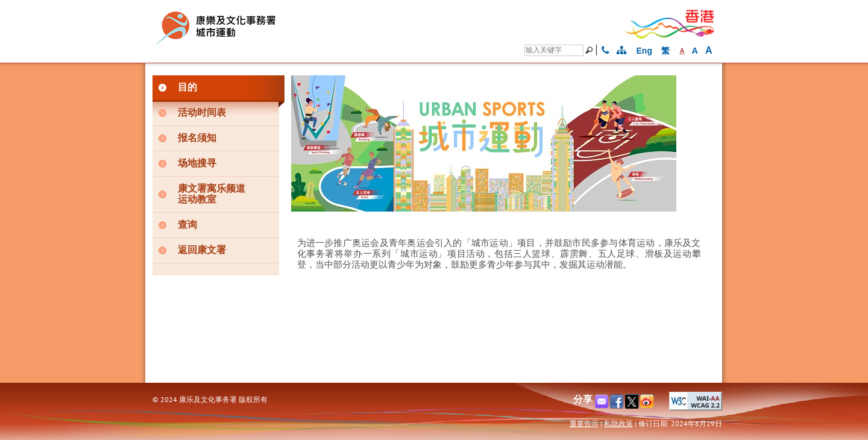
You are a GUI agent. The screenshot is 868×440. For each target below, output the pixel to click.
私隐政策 (618, 423)
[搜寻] (554, 50)
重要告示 (584, 423)
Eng (644, 51)
